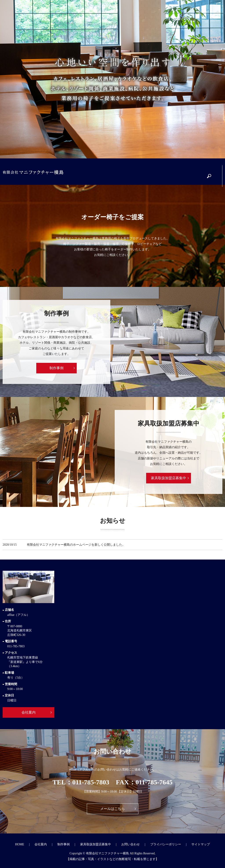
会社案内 (94, 172)
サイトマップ (201, 844)
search (211, 174)
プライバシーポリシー (166, 844)
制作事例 (120, 172)
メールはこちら (112, 809)
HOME (20, 844)
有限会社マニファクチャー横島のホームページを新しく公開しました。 (76, 545)
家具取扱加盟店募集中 (152, 172)
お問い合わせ (183, 172)
